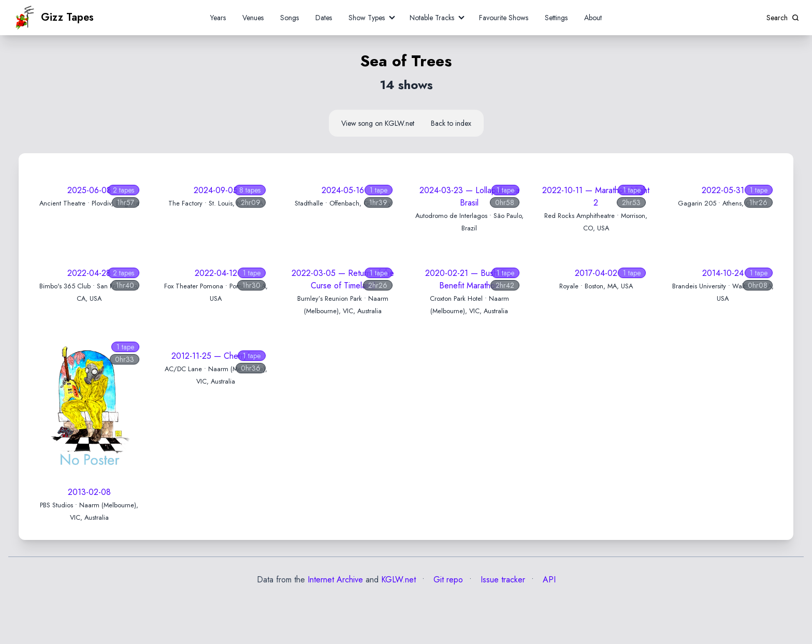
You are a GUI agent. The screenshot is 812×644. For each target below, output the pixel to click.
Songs (289, 18)
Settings (556, 18)
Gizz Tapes (53, 18)
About (593, 18)
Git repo (447, 580)
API (548, 580)
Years (218, 18)
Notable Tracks (432, 18)
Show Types (367, 18)
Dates (324, 18)
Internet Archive (335, 580)
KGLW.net (398, 580)
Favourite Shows (504, 18)
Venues (253, 18)
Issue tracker (502, 580)
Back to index (451, 123)
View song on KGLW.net (378, 123)
